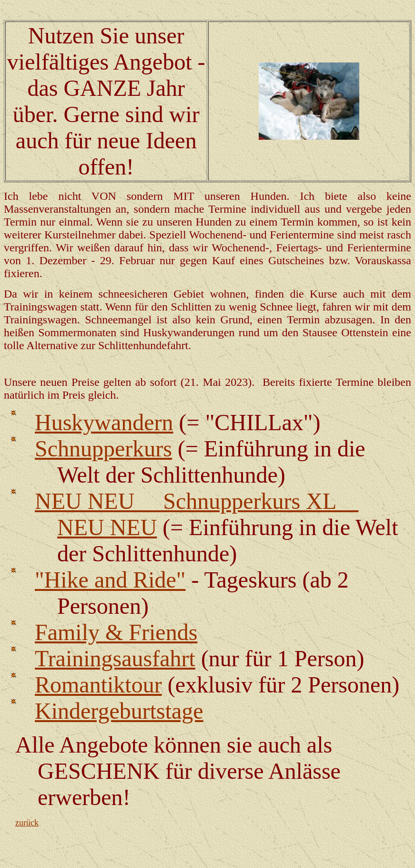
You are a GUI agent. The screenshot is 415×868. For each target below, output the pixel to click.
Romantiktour (98, 685)
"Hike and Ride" (110, 580)
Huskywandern (104, 422)
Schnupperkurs (103, 449)
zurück (27, 823)
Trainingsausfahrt (115, 658)
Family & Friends (116, 632)
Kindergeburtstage (119, 711)
